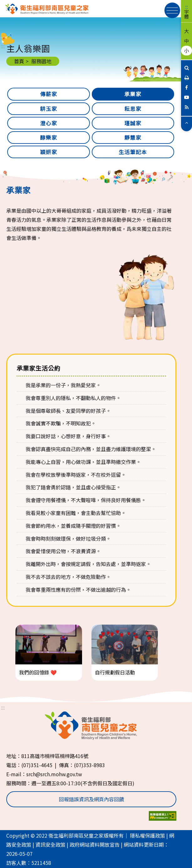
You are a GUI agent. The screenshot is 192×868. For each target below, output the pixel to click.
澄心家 (49, 123)
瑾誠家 (133, 123)
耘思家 (133, 109)
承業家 (133, 94)
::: (187, 7)
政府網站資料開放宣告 (95, 845)
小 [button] (187, 50)
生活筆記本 (133, 152)
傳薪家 (49, 94)
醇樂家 (49, 138)
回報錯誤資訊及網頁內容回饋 (91, 799)
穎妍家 (49, 152)
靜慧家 (133, 138)
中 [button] (187, 41)
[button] (187, 122)
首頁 (19, 61)
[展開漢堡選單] (172, 10)
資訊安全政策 (50, 845)
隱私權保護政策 (148, 835)
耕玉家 (49, 109)
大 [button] (187, 31)
